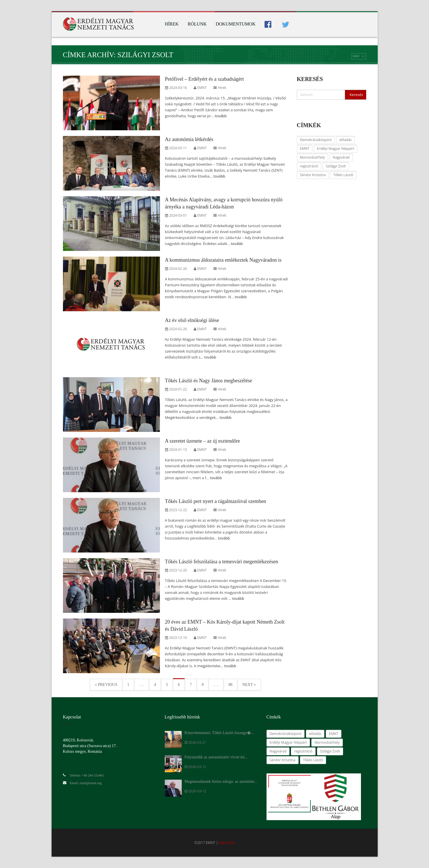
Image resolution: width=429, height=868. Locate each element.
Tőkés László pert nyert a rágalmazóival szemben (216, 501)
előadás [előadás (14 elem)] (345, 140)
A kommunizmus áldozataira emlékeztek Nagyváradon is (223, 260)
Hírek (172, 24)
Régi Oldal (227, 843)
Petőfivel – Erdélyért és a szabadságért (204, 79)
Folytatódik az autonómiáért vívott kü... (216, 757)
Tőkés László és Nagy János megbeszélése (209, 381)
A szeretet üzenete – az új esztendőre (203, 441)
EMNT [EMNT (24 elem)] (305, 149)
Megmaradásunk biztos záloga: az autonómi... (221, 781)
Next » (249, 685)
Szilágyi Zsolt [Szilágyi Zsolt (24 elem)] (336, 166)
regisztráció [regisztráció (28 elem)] (309, 166)
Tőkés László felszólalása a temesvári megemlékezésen (222, 562)
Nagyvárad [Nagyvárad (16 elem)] (341, 157)
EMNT (356, 56)
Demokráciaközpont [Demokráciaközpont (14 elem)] (316, 140)
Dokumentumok (236, 24)
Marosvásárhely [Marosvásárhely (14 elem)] (312, 157)
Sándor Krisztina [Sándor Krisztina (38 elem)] (313, 175)
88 (231, 685)
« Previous (106, 685)
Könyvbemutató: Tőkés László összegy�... (219, 733)
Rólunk (197, 24)
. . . (142, 685)
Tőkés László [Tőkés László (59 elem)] (343, 175)
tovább (221, 116)
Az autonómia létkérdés (189, 139)
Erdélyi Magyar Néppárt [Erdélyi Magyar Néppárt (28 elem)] (336, 149)
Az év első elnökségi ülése (192, 320)
